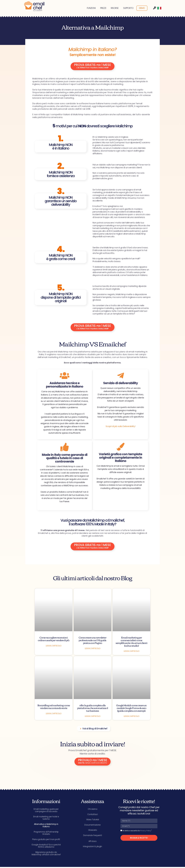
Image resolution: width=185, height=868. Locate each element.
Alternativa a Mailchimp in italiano (46, 826)
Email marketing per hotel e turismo (46, 818)
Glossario (92, 831)
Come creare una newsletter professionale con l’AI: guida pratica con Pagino (92, 641)
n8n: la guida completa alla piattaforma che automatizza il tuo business (92, 708)
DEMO (142, 8)
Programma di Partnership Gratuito (46, 834)
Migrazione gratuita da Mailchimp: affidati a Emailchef (46, 854)
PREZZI (103, 8)
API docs (92, 842)
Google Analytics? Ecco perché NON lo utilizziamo (46, 847)
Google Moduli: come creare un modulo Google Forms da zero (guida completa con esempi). (131, 708)
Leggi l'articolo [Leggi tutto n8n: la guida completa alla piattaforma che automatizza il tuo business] (92, 717)
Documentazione (92, 826)
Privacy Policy (146, 831)
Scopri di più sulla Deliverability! (121, 427)
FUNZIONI (91, 8)
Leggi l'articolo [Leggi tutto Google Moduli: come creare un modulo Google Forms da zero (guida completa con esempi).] (131, 717)
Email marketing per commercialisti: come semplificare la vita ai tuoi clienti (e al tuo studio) (131, 642)
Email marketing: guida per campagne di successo (46, 811)
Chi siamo (93, 810)
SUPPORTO (128, 8)
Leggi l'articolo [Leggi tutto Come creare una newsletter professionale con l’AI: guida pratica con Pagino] (92, 649)
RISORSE (115, 8)
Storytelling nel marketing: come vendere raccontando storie (54, 707)
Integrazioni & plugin (92, 847)
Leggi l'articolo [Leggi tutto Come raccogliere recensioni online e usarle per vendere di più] (54, 646)
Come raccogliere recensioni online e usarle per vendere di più (54, 639)
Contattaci (92, 815)
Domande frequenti (92, 836)
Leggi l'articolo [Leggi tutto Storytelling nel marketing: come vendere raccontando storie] (54, 714)
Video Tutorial (92, 820)
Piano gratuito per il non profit (46, 840)
